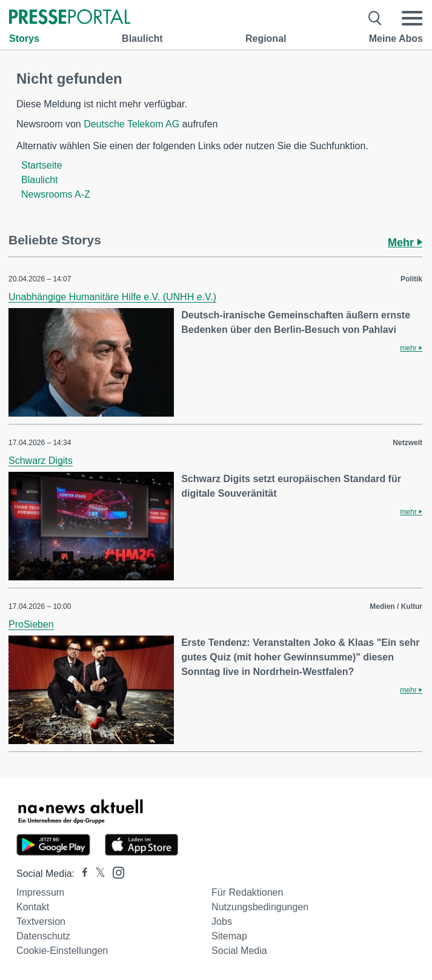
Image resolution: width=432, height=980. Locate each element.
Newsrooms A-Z (56, 194)
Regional (266, 39)
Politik (411, 279)
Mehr (405, 243)
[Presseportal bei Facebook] (81, 874)
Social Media (239, 951)
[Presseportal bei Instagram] (115, 872)
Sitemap (229, 936)
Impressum (40, 892)
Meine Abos (396, 39)
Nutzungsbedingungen (260, 907)
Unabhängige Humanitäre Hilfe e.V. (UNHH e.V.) (112, 297)
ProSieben (31, 624)
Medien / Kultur (396, 606)
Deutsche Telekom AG (131, 124)
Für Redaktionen (247, 892)
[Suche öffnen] (375, 18)
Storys (24, 39)
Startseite (42, 165)
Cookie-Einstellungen (62, 951)
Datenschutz (43, 936)
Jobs (222, 921)
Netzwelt (407, 443)
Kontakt (33, 907)
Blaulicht (142, 39)
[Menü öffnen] (412, 18)
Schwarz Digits (41, 461)
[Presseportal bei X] (97, 874)
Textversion (41, 921)
